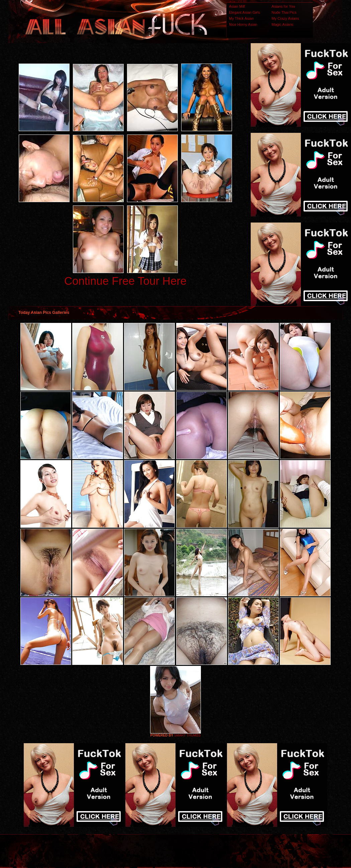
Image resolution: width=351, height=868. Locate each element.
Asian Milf (237, 6)
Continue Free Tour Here (125, 281)
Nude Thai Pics (284, 12)
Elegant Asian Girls (245, 12)
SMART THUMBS (187, 735)
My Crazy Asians (285, 18)
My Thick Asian (241, 18)
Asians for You (283, 6)
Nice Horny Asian (243, 24)
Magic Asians (283, 24)
